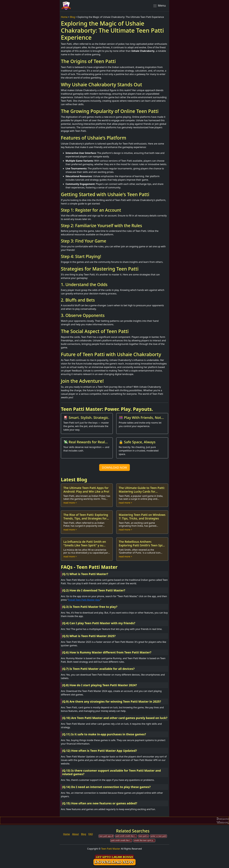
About (75, 834)
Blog (73, 17)
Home (64, 17)
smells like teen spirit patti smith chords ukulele (145, 840)
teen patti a (144, 836)
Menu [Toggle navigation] (159, 6)
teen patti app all (106, 836)
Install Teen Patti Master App (84, 600)
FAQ (91, 834)
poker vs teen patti (159, 836)
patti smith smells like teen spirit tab (122, 840)
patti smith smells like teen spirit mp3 (126, 836)
